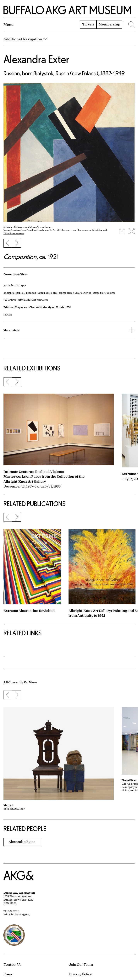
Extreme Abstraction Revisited (29, 611)
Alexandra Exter (36, 59)
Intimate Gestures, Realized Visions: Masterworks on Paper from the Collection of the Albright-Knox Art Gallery (44, 476)
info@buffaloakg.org (17, 914)
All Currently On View (20, 682)
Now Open (10, 903)
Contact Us (12, 964)
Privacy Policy (80, 974)
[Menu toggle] (8, 24)
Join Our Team (81, 964)
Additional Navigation (25, 39)
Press (8, 974)
